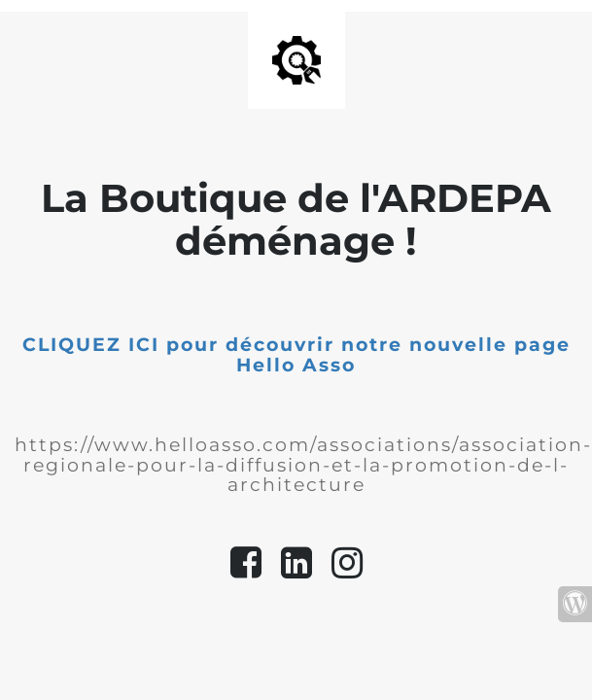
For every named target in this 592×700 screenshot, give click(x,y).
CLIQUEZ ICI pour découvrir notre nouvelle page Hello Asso (296, 355)
